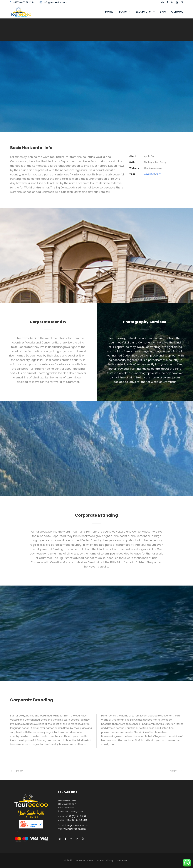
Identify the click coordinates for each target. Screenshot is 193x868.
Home (109, 12)
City (158, 174)
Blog (163, 12)
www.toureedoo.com (75, 829)
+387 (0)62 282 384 (24, 2)
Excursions (143, 12)
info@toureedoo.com (56, 2)
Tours (123, 12)
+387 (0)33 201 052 (76, 816)
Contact (177, 12)
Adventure (150, 174)
